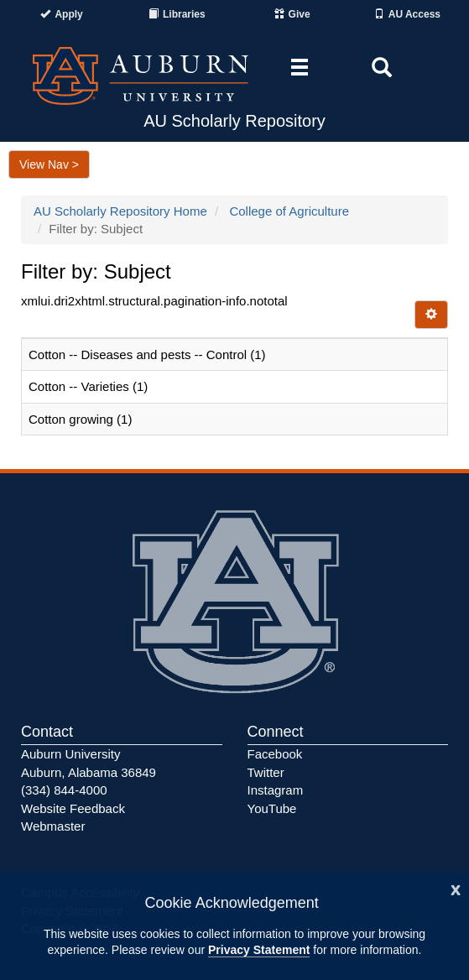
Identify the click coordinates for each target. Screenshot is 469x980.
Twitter (266, 772)
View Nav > (49, 164)
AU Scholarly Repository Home (120, 211)
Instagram (276, 790)
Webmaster (53, 826)
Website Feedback (73, 808)
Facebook (275, 754)
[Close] (456, 888)
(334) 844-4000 (64, 790)
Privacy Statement (259, 950)
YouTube (272, 808)
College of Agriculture (289, 211)
